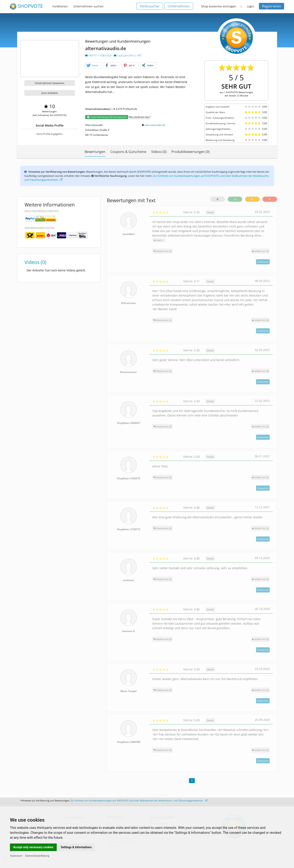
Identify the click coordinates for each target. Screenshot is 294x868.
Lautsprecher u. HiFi (128, 55)
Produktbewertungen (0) (191, 152)
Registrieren (272, 6)
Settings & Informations (76, 847)
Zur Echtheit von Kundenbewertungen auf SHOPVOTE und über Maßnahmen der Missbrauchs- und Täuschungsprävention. (139, 801)
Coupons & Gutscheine (128, 152)
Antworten (263, 262)
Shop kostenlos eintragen (219, 6)
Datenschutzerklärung (37, 856)
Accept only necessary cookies (33, 847)
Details (210, 212)
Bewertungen (95, 152)
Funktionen (60, 6)
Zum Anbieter (50, 93)
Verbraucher (150, 6)
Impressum (16, 856)
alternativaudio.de (155, 125)
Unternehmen (179, 6)
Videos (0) (159, 152)
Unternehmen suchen (88, 6)
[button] (93, 66)
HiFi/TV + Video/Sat (99, 55)
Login (250, 6)
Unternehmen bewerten (50, 83)
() (260, 251)
